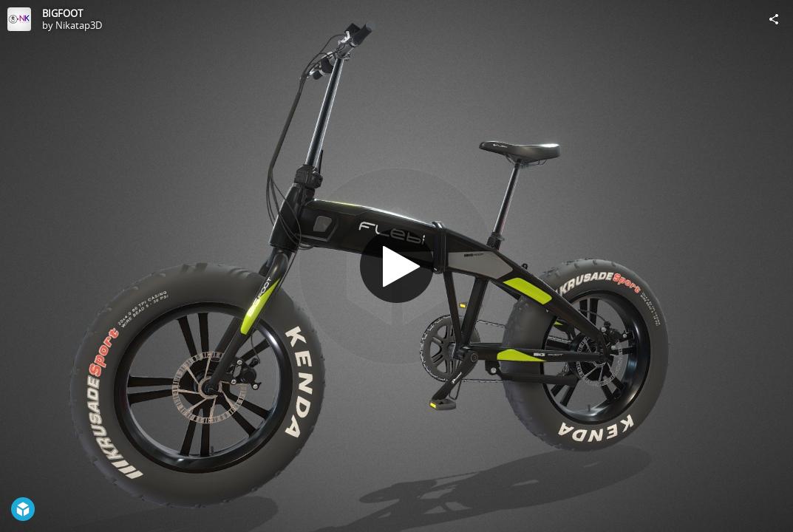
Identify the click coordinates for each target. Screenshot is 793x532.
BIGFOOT (62, 13)
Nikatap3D (79, 25)
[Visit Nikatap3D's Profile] (19, 19)
